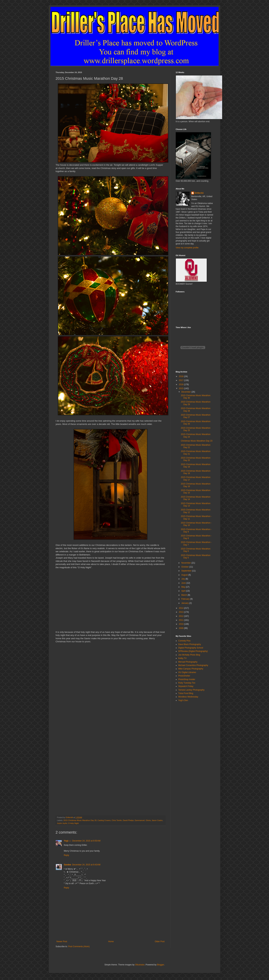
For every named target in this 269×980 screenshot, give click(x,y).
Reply (66, 855)
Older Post (160, 942)
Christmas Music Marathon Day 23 (197, 441)
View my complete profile (187, 248)
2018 (182, 376)
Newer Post (62, 942)
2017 (182, 380)
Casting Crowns (104, 820)
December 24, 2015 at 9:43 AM (86, 865)
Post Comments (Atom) (79, 946)
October (185, 567)
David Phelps (128, 820)
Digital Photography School (191, 648)
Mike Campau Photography (191, 669)
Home (111, 942)
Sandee (68, 865)
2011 (182, 620)
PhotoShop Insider (187, 679)
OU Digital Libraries (187, 672)
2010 (182, 624)
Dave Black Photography (190, 644)
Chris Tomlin (117, 820)
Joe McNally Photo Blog (189, 655)
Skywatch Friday (186, 686)
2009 (182, 628)
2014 (182, 608)
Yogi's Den (183, 700)
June (184, 583)
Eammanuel (140, 820)
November (186, 563)
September (187, 571)
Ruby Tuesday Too (187, 683)
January (185, 603)
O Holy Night (73, 823)
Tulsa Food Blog (186, 693)
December (186, 392)
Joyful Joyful (62, 823)
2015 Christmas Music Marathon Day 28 (80, 820)
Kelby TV (182, 658)
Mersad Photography (188, 662)
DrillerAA (199, 193)
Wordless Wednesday (188, 697)
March (185, 595)
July (183, 579)
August (185, 575)
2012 (182, 616)
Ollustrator (140, 965)
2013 (182, 612)
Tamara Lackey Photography (191, 690)
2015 (182, 388)
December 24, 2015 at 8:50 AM (86, 841)
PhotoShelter (184, 676)
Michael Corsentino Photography (193, 665)
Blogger (160, 965)
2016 (182, 384)
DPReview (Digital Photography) (193, 651)
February (186, 599)
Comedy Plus (184, 641)
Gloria (148, 820)
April (184, 591)
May (184, 587)
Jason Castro (157, 820)
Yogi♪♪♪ (68, 841)
